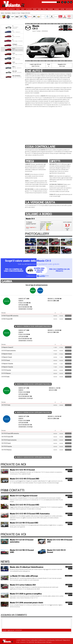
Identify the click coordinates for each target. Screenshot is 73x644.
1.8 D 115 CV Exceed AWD (7, 437)
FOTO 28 (70, 506)
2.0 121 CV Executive (6, 370)
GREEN (40, 9)
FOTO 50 (70, 471)
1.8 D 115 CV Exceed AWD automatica (10, 433)
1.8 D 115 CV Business (7, 450)
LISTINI (62, 9)
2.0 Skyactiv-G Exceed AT (7, 347)
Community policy (51, 640)
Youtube (71, 2)
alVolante (13, 4)
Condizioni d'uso (42, 640)
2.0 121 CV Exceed (6, 360)
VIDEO (23, 9)
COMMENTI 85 (69, 523)
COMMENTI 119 (69, 576)
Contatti (18, 640)
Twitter (68, 2)
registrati (32, 227)
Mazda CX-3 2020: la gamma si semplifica (26, 594)
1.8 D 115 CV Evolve (6, 405)
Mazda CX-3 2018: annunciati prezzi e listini (26, 603)
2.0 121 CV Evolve (5, 377)
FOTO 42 (70, 480)
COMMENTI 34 (69, 470)
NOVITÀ (3, 9)
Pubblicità (23, 640)
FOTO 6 (70, 586)
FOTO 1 (70, 595)
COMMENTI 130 (69, 594)
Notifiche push (59, 640)
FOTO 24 (70, 497)
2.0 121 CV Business (6, 373)
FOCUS (44, 9)
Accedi (4, 630)
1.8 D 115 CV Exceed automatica (9, 440)
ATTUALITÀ (29, 9)
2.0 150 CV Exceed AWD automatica (10, 316)
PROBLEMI (50, 9)
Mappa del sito (67, 640)
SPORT (35, 9)
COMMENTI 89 (69, 495)
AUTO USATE (69, 9)
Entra (28, 227)
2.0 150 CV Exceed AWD (7, 319)
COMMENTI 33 (69, 567)
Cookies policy (34, 640)
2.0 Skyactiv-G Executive (7, 364)
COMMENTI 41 (69, 585)
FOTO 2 (70, 569)
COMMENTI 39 (69, 479)
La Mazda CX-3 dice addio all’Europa (24, 576)
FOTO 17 (70, 524)
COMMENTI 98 (69, 602)
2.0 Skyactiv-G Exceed (7, 354)
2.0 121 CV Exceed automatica (9, 351)
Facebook (65, 2)
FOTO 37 (70, 515)
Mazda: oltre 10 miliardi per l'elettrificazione (27, 567)
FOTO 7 (70, 604)
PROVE (18, 9)
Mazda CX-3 (23, 470)
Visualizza (68, 316)
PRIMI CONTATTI (11, 9)
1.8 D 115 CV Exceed (6, 443)
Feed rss (62, 2)
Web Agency (49, 642)
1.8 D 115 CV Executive (7, 446)
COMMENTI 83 (69, 505)
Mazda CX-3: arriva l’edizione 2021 (23, 585)
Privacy (28, 640)
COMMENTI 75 (69, 513)
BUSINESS (57, 9)
